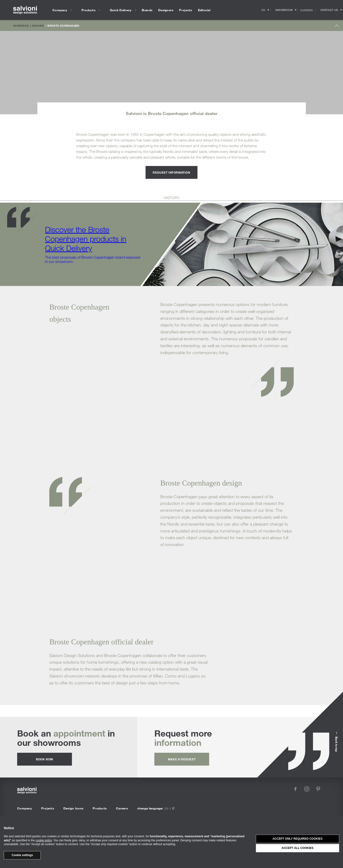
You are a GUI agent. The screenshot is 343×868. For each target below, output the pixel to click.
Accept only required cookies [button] (298, 839)
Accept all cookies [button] (298, 848)
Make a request (182, 759)
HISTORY (172, 198)
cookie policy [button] (44, 840)
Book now (45, 759)
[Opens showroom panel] (284, 10)
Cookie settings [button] (22, 855)
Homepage (21, 25)
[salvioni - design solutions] (25, 10)
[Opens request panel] (329, 10)
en (166, 808)
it (173, 808)
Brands (38, 25)
